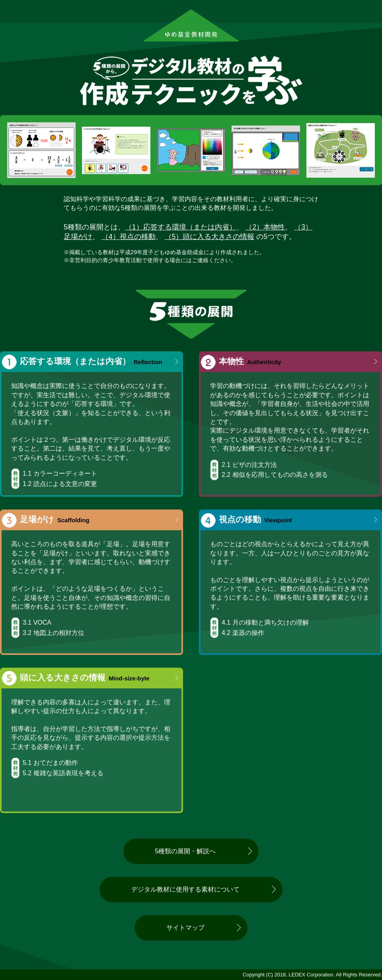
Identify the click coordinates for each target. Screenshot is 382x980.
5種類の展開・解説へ (186, 851)
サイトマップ (185, 928)
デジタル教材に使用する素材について (185, 889)
